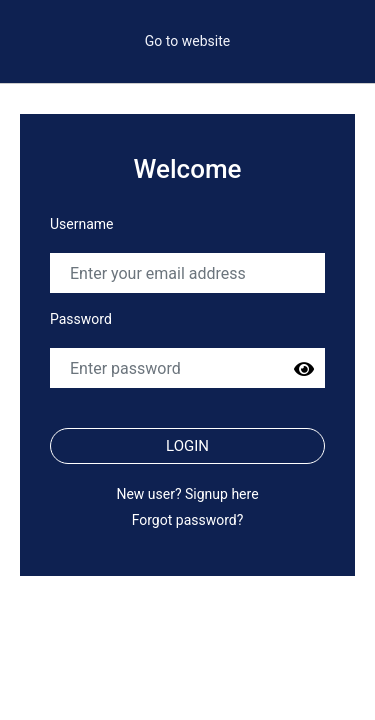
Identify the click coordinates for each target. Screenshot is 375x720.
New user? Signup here (187, 494)
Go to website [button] (187, 41)
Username (82, 224)
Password (81, 319)
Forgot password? (188, 520)
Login (187, 446)
